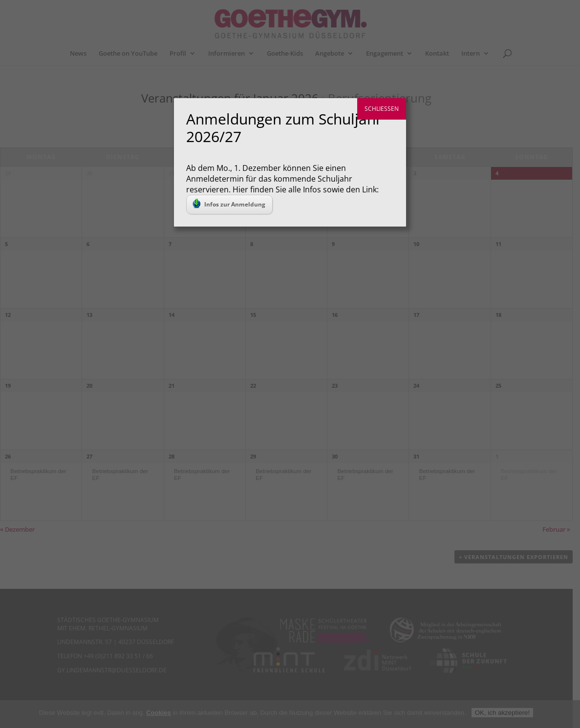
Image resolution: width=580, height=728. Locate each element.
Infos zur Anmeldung (229, 204)
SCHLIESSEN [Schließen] (382, 109)
